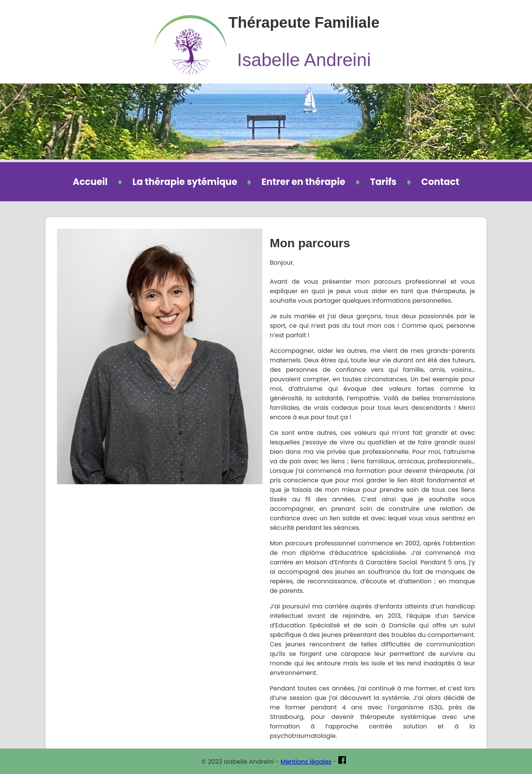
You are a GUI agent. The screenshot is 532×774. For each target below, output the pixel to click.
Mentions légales (306, 762)
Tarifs (383, 182)
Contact (440, 182)
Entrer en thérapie (303, 182)
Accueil (90, 182)
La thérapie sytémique (186, 182)
